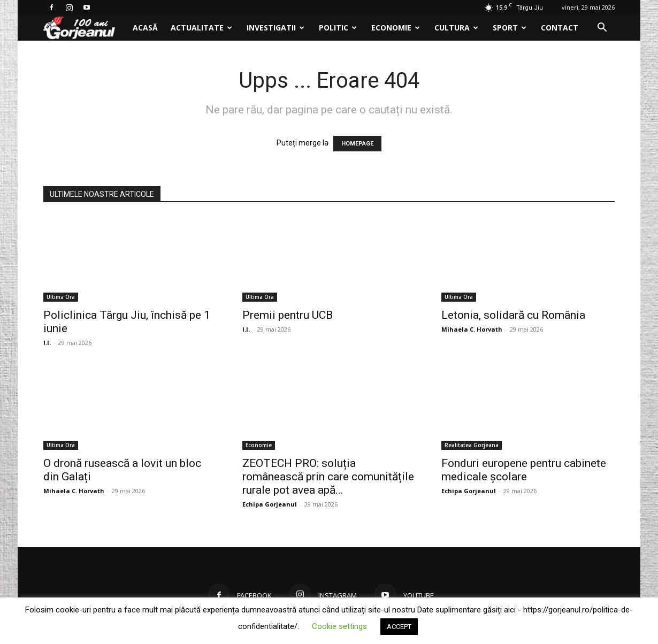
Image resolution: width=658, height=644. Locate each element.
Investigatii (276, 28)
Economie (396, 28)
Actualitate (201, 28)
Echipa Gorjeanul (270, 504)
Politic (338, 28)
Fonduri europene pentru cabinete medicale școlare (524, 470)
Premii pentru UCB (288, 315)
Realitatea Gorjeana (472, 445)
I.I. (47, 343)
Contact (560, 28)
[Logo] (85, 28)
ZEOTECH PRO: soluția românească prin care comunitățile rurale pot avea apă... (328, 477)
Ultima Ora (61, 297)
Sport (510, 28)
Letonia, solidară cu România (513, 315)
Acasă (145, 28)
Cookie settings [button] (339, 626)
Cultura (456, 28)
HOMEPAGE (357, 144)
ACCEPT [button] (399, 627)
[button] (602, 29)
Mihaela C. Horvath (472, 329)
